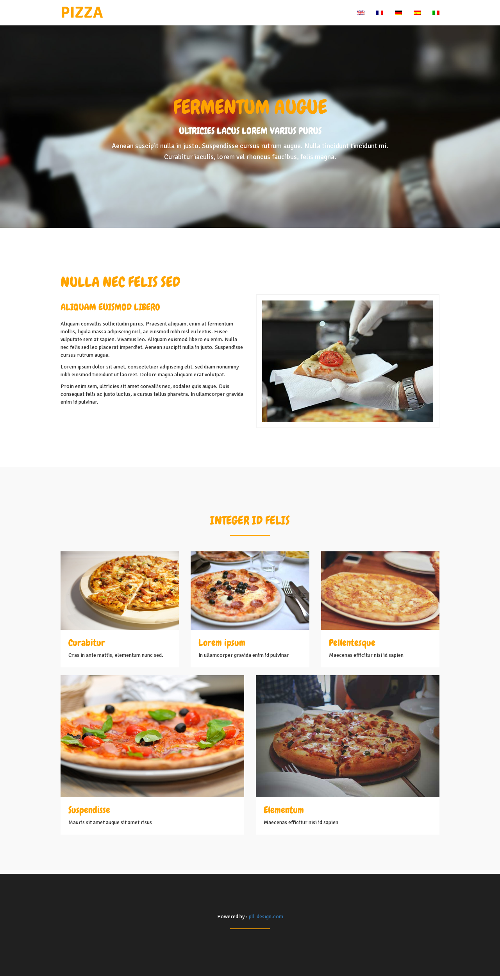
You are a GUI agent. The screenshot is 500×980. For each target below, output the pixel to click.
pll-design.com (266, 917)
